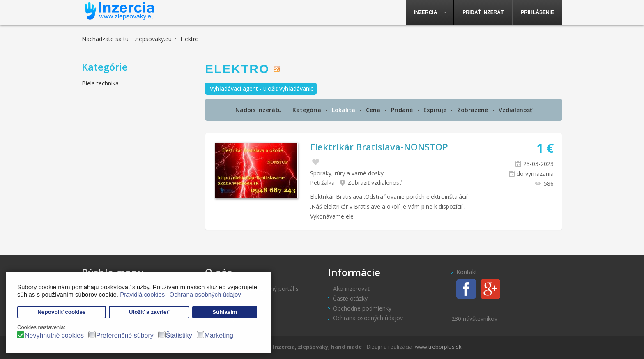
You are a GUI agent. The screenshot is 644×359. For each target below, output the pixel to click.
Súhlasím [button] (225, 312)
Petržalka (322, 183)
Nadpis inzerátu (259, 110)
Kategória (308, 110)
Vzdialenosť (515, 110)
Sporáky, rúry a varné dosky (347, 173)
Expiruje (436, 110)
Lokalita (344, 110)
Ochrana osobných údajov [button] (205, 294)
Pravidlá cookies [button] (142, 294)
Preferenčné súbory (125, 335)
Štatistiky (179, 335)
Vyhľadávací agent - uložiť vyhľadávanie (262, 89)
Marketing (219, 335)
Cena (374, 110)
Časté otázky (350, 298)
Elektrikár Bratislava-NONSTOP (379, 147)
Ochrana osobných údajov (368, 318)
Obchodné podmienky (362, 308)
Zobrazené (473, 110)
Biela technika (100, 83)
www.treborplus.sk (438, 347)
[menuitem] (430, 12)
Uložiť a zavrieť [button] (149, 312)
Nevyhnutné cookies (54, 335)
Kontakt (467, 272)
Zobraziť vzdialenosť (374, 183)
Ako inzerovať (351, 289)
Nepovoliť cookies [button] (62, 312)
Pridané (403, 110)
